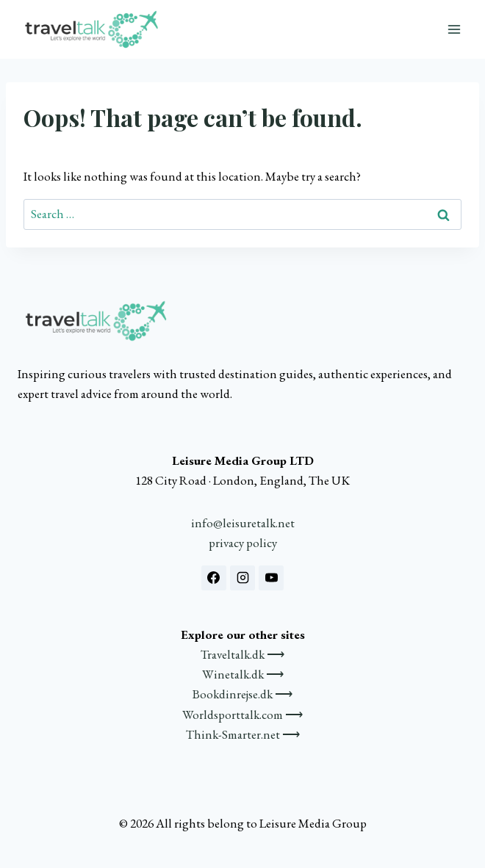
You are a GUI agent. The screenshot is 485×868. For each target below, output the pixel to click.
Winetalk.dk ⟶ (243, 674)
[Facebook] (214, 578)
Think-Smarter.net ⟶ (243, 734)
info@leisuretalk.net (243, 523)
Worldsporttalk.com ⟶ (242, 715)
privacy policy (243, 543)
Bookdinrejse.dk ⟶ (242, 694)
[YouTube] (271, 578)
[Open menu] (454, 29)
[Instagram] (242, 578)
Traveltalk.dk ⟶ (242, 654)
